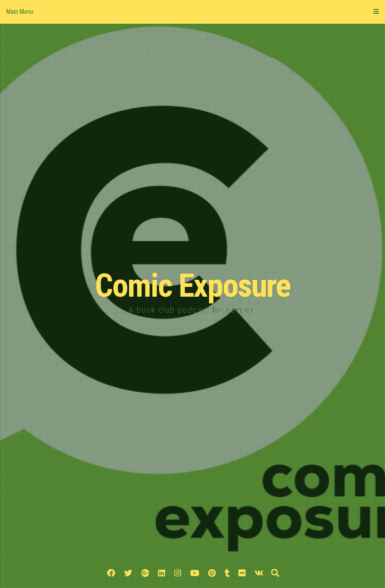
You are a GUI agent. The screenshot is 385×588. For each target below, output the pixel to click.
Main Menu (192, 12)
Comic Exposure (193, 286)
